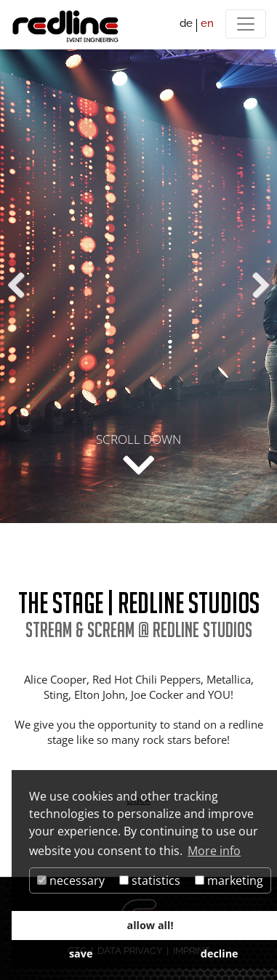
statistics (150, 880)
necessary (71, 880)
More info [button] (214, 851)
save (81, 953)
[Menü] (246, 24)
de (186, 23)
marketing (229, 880)
